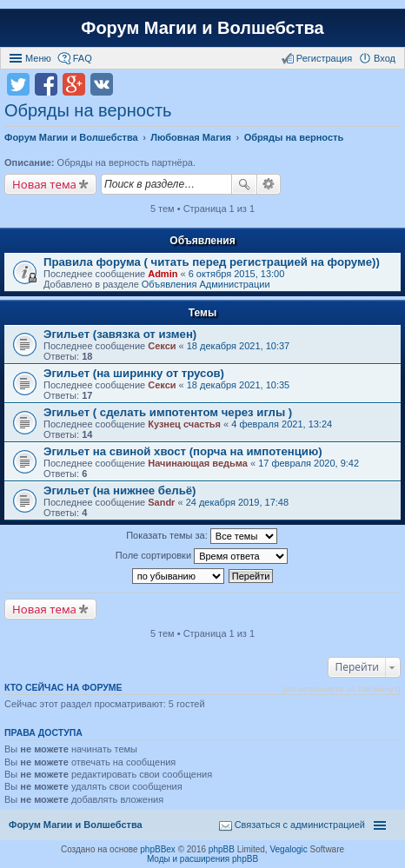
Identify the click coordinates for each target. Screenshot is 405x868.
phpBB (222, 849)
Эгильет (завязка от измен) (120, 334)
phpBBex (158, 849)
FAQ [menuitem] (83, 58)
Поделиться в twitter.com (18, 84)
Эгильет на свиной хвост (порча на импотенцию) (183, 451)
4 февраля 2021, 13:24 (282, 424)
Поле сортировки (202, 556)
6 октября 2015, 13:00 (237, 274)
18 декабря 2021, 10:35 (238, 385)
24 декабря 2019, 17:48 (237, 502)
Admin (163, 274)
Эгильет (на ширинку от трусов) (134, 373)
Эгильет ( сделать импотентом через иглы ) (168, 412)
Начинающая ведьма (198, 463)
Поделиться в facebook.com (46, 84)
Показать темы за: (202, 536)
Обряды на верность (88, 110)
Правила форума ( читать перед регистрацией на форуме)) (212, 262)
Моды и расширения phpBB (202, 859)
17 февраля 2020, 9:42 (309, 463)
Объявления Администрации (206, 284)
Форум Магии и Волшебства (202, 28)
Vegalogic (288, 849)
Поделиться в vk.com (102, 84)
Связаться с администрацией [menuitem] (300, 825)
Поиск (244, 184)
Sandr (161, 502)
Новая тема (44, 184)
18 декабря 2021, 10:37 (238, 346)
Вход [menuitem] (385, 58)
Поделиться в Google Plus (74, 84)
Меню (38, 58)
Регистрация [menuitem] (324, 58)
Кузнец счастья (184, 424)
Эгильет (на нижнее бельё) (120, 490)
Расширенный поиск (269, 184)
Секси (162, 346)
